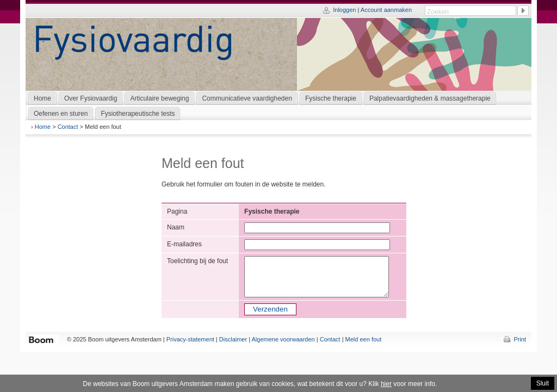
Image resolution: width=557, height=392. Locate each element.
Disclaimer (233, 339)
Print (520, 339)
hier (386, 384)
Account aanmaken (386, 10)
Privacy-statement (190, 339)
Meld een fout (364, 339)
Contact (68, 127)
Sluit (543, 383)
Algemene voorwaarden (283, 339)
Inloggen (344, 10)
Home (43, 127)
